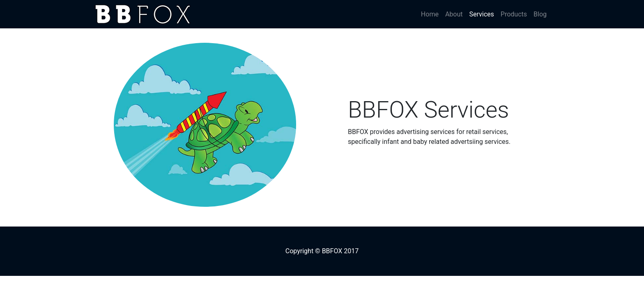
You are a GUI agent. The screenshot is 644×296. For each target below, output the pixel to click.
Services (483, 14)
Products (514, 14)
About (454, 14)
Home (430, 14)
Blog (540, 14)
